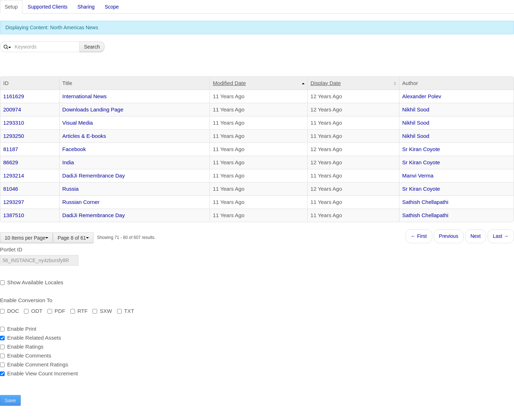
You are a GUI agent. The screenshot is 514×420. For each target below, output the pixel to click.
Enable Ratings (22, 347)
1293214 (14, 176)
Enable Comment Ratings (34, 364)
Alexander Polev (422, 96)
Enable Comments (26, 356)
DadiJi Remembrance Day (94, 176)
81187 (11, 149)
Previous (449, 236)
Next (476, 236)
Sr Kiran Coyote (421, 149)
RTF (79, 311)
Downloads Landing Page (93, 109)
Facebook (74, 149)
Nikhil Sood (416, 109)
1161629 (14, 96)
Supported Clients (48, 7)
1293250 (14, 136)
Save (10, 400)
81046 (11, 189)
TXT (126, 311)
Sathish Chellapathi (425, 202)
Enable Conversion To (26, 300)
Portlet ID (11, 249)
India (68, 162)
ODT (33, 311)
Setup (11, 7)
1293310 (14, 123)
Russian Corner (81, 202)
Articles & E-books (84, 136)
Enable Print (18, 329)
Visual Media (78, 123)
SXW (102, 311)
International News (85, 96)
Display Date (326, 83)
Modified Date (229, 83)
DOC (9, 311)
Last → (501, 236)
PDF (56, 311)
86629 (11, 162)
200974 (12, 109)
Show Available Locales (32, 282)
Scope (112, 7)
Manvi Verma (418, 176)
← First (419, 236)
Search (92, 47)
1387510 (14, 215)
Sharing (86, 7)
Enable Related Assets (31, 338)
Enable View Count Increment (39, 373)
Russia (71, 189)
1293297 (14, 202)
